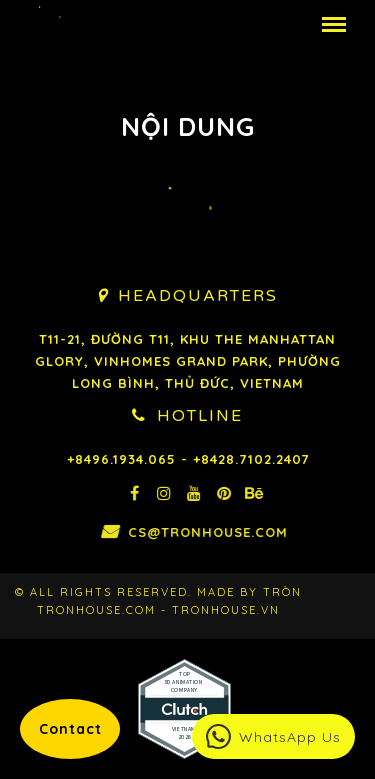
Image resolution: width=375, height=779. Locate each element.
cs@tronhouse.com (239, 532)
